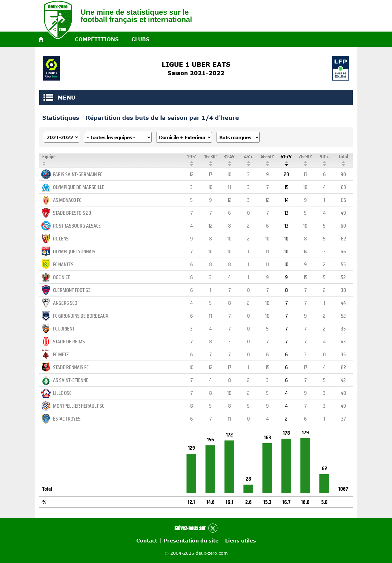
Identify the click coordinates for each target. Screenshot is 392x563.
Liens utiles (241, 541)
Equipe (112, 160)
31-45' (229, 160)
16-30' (210, 160)
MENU (48, 97)
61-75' (286, 160)
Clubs (140, 39)
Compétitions (97, 39)
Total (343, 160)
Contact (147, 541)
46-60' (267, 160)
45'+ (248, 160)
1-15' (191, 160)
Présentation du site (191, 541)
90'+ (324, 160)
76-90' (305, 160)
